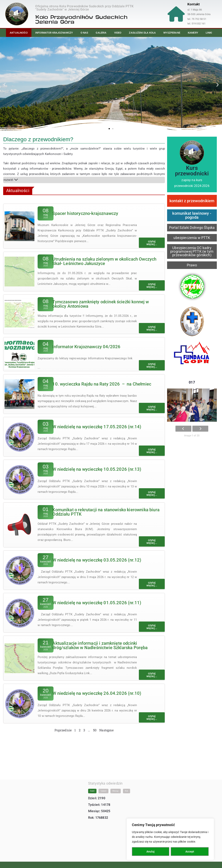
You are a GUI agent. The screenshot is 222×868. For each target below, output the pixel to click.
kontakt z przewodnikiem (192, 201)
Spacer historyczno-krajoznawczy (85, 213)
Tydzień (103, 787)
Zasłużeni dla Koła (142, 33)
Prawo (192, 265)
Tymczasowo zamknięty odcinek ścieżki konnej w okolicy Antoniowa (101, 304)
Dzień (92, 787)
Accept (190, 852)
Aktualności (19, 33)
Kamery (193, 33)
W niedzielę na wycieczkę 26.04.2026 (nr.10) (97, 693)
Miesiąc (116, 787)
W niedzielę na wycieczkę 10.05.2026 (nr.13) (97, 469)
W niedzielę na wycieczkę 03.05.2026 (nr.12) (97, 560)
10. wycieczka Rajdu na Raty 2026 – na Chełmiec (102, 384)
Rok (127, 787)
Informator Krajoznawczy (54, 33)
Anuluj (150, 852)
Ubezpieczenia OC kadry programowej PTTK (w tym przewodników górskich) (192, 251)
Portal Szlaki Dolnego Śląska (192, 228)
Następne (106, 730)
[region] (170, 839)
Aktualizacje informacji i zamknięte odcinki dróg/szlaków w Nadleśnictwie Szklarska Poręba (100, 645)
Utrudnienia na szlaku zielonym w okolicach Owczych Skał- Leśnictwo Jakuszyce (104, 261)
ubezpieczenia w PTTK (192, 238)
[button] (4, 85)
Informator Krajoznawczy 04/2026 (86, 347)
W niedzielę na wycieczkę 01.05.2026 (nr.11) (97, 603)
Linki (209, 33)
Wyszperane (172, 33)
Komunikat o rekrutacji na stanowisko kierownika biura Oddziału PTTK (106, 512)
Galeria (101, 33)
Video (118, 33)
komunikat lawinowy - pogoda (192, 215)
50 (95, 730)
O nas (84, 33)
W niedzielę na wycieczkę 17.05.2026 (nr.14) (97, 427)
